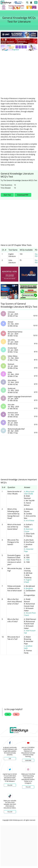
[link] (27, 2)
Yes (8, 714)
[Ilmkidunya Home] (6, 2)
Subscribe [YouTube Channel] (28, 760)
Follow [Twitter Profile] (10, 785)
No (16, 714)
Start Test (7, 195)
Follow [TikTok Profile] (10, 812)
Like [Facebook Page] (10, 759)
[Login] (31, 2)
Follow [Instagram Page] (28, 787)
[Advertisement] (19, 72)
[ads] (10, 274)
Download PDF (23, 195)
